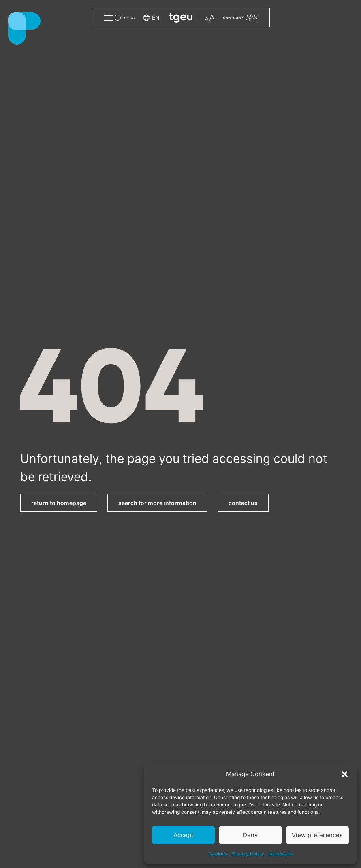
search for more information (157, 503)
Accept (183, 835)
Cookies (218, 854)
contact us (243, 503)
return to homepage (59, 503)
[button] (345, 774)
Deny (250, 835)
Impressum (280, 854)
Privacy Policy (248, 854)
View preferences (317, 835)
